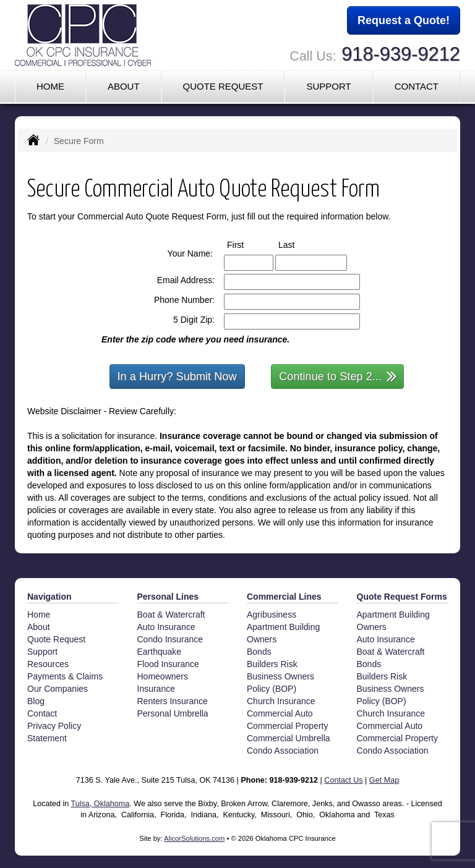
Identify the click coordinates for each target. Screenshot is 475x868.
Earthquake (160, 652)
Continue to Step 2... (338, 376)
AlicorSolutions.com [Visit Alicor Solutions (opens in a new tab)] (194, 838)
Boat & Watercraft (171, 615)
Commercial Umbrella (289, 738)
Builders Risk (272, 664)
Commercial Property (287, 726)
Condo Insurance (170, 639)
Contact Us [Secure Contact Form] (343, 780)
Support (42, 652)
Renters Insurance (173, 701)
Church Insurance (281, 701)
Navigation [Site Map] (49, 597)
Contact (417, 86)
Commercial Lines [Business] (284, 597)
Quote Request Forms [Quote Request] (402, 597)
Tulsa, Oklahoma (101, 804)
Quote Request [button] (223, 86)
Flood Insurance (168, 664)
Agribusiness (272, 615)
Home (50, 86)
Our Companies (58, 689)
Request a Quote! (404, 20)
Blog (36, 701)
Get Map (384, 780)
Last (298, 244)
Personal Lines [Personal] (168, 597)
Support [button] (328, 86)
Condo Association (283, 751)
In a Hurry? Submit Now (177, 377)
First (247, 244)
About (124, 86)
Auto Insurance (166, 627)
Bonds (259, 652)
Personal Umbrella (173, 713)
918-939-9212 (401, 54)
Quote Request (56, 639)
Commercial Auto (280, 713)
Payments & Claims (65, 676)
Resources (48, 664)
